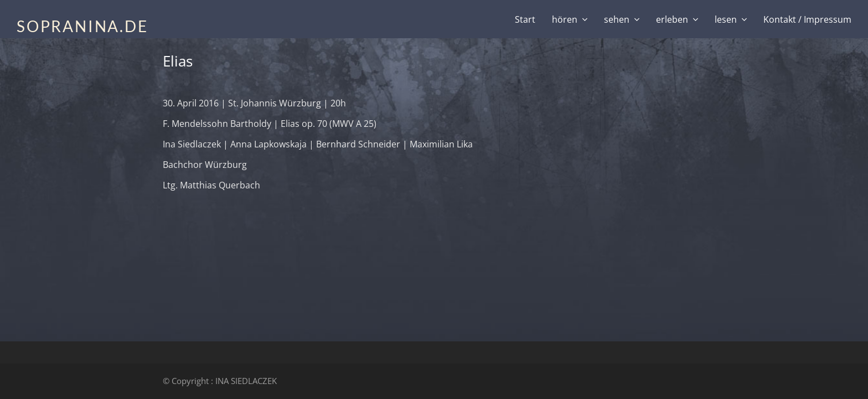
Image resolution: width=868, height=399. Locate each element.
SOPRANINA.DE (82, 26)
